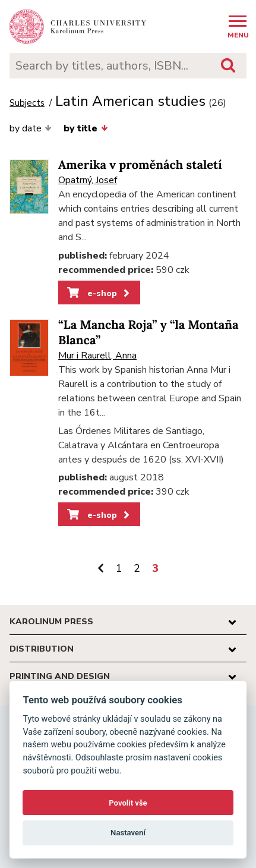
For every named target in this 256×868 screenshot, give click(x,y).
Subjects (27, 103)
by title (86, 128)
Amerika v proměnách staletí (140, 165)
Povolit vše (128, 803)
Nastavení (128, 833)
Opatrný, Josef (88, 180)
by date (31, 128)
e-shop (99, 293)
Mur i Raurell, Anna (97, 356)
